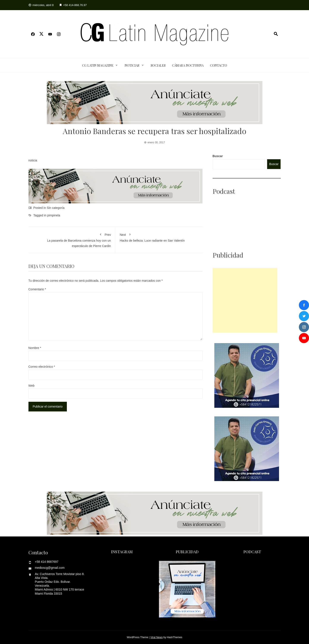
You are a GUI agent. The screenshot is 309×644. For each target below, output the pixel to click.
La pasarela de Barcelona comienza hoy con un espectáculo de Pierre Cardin (72, 239)
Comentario (37, 289)
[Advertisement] (245, 300)
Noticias (132, 65)
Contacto (219, 65)
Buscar (218, 156)
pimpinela (54, 215)
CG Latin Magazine (98, 65)
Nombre (35, 348)
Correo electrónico (42, 367)
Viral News (156, 637)
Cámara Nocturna (188, 65)
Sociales (158, 65)
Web (32, 386)
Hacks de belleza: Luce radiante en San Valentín (159, 237)
